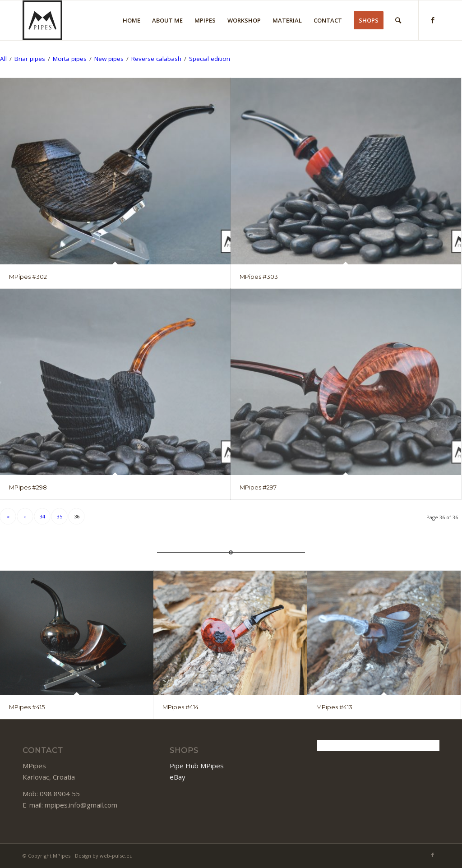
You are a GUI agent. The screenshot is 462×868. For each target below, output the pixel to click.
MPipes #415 (27, 707)
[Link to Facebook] (433, 20)
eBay (178, 777)
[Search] (398, 20)
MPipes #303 (259, 277)
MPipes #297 (258, 487)
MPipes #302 (28, 277)
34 (42, 516)
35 (60, 516)
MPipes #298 (28, 487)
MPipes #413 (334, 707)
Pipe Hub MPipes (197, 766)
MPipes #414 (180, 707)
